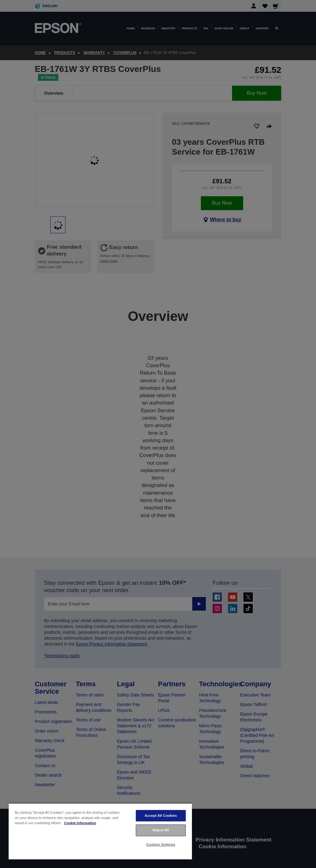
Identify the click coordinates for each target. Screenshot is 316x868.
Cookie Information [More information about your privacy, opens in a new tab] (80, 823)
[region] (100, 831)
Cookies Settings (161, 845)
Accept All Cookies (161, 816)
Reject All (161, 830)
